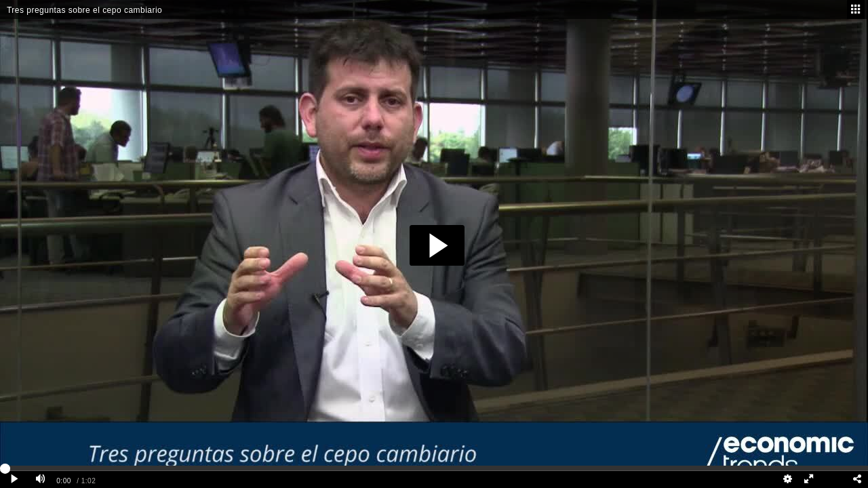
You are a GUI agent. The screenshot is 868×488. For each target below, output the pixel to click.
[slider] (434, 468)
